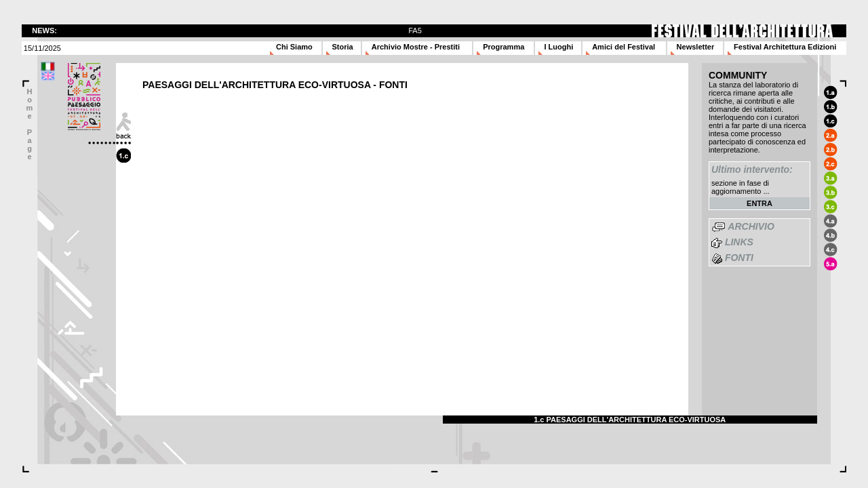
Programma (504, 47)
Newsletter (696, 47)
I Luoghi (559, 47)
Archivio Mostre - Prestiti (416, 47)
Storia (343, 47)
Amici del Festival (624, 47)
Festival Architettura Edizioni (785, 47)
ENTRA (759, 203)
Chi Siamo (294, 47)
